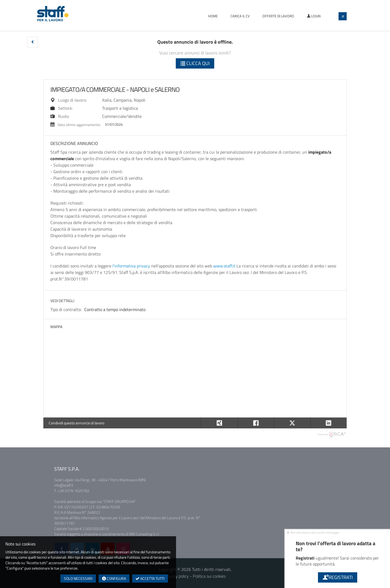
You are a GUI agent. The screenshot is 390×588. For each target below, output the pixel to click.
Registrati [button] (337, 577)
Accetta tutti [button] (150, 578)
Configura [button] (114, 578)
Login (314, 16)
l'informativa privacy (131, 266)
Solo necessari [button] (78, 578)
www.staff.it (224, 266)
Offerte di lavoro (278, 16)
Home (213, 16)
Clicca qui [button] (195, 63)
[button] (32, 42)
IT (343, 17)
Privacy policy (177, 576)
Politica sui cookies (209, 576)
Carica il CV (240, 16)
